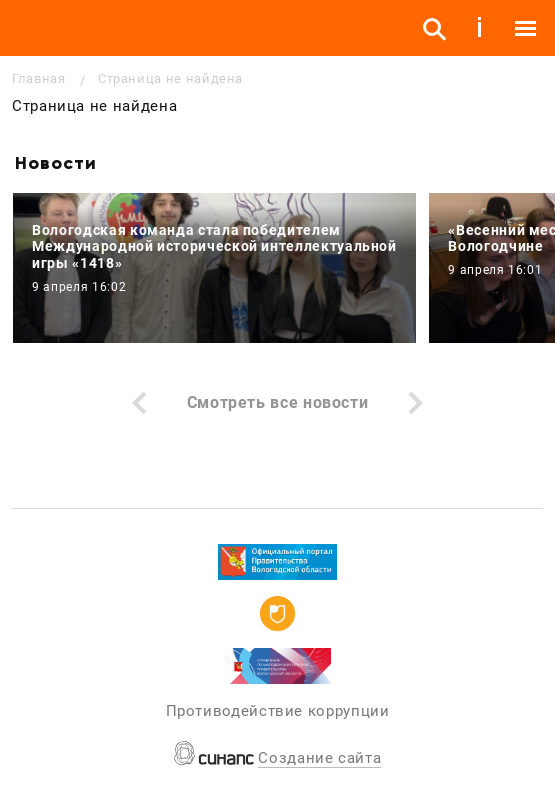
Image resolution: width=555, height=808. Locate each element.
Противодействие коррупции (278, 711)
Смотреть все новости (278, 402)
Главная (38, 78)
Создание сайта (319, 758)
